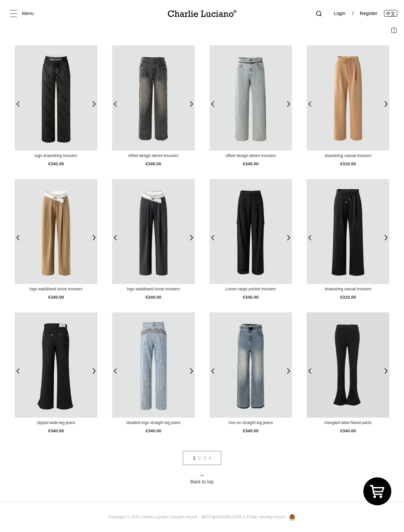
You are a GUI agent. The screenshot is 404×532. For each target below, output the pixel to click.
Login (340, 13)
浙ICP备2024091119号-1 (224, 517)
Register (369, 13)
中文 (391, 14)
